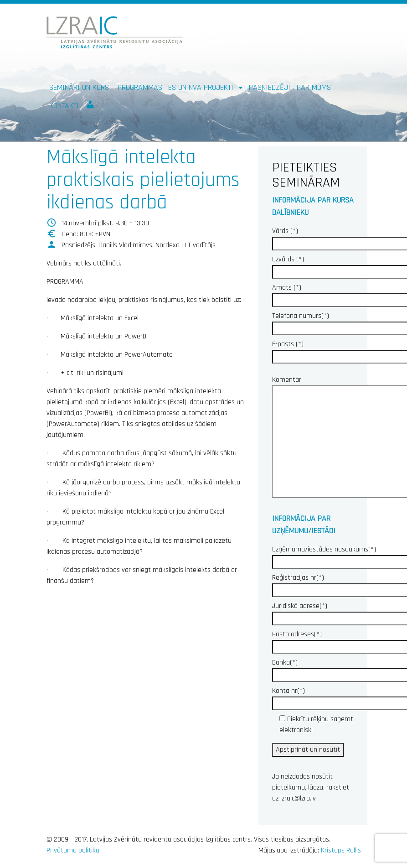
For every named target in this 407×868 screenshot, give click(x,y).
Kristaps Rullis (341, 850)
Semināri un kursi (80, 87)
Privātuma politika (73, 850)
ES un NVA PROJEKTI (202, 87)
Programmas (140, 87)
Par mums (314, 87)
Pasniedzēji (270, 87)
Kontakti (64, 106)
